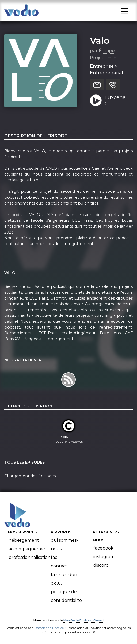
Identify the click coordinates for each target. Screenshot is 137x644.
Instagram (104, 557)
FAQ (54, 557)
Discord (101, 565)
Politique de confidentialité (66, 596)
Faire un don (64, 575)
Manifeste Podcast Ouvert (84, 620)
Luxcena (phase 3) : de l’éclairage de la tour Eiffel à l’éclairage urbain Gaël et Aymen (117, 98)
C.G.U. (56, 583)
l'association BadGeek (50, 628)
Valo (100, 41)
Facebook (103, 548)
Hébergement (24, 540)
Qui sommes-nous (64, 545)
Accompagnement (28, 549)
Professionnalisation (30, 557)
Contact (59, 566)
